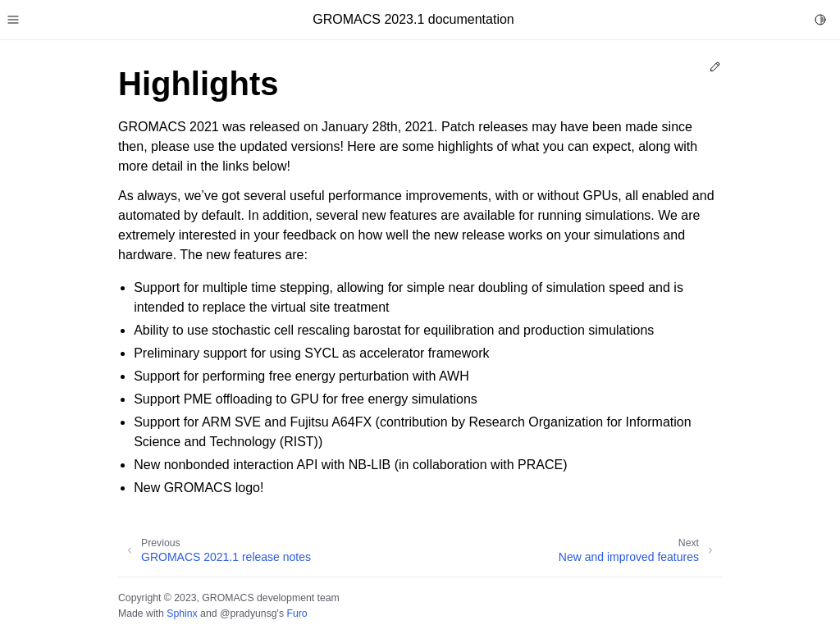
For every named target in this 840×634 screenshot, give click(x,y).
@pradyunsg (249, 613)
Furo (297, 613)
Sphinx (182, 613)
